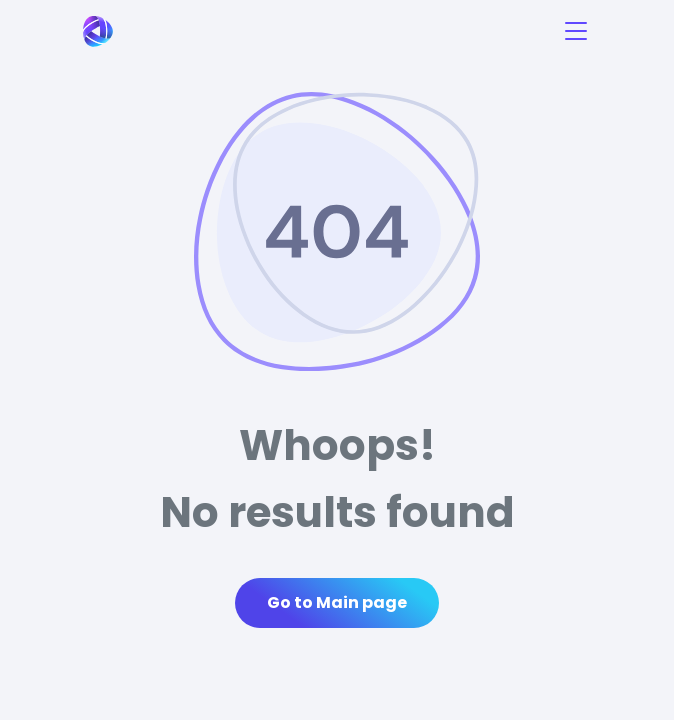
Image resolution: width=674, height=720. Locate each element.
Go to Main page (337, 602)
